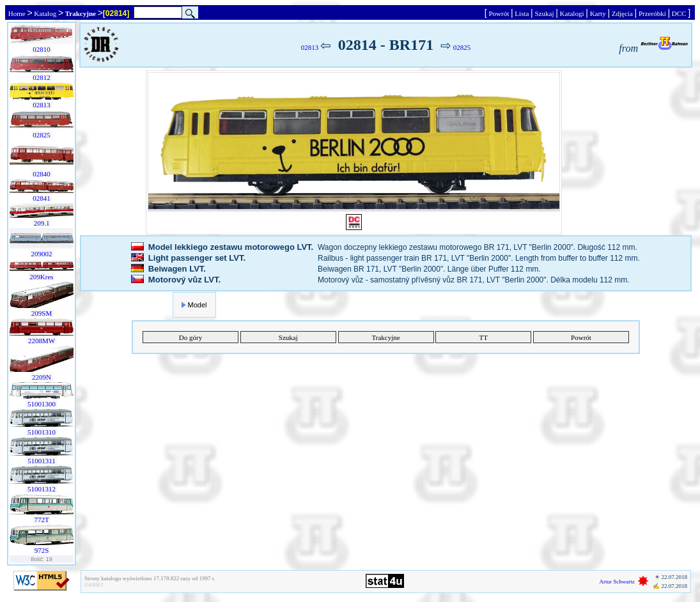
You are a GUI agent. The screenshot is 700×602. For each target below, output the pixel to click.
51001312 (42, 489)
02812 (42, 77)
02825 (42, 135)
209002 (42, 254)
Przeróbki (652, 13)
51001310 (42, 432)
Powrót (499, 13)
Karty (598, 13)
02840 (42, 174)
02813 (42, 105)
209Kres (42, 277)
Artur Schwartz (617, 582)
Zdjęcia (622, 13)
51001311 (41, 461)
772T (42, 520)
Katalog (45, 13)
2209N (41, 377)
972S (42, 550)
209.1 (42, 223)
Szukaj (544, 13)
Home (17, 13)
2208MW (41, 341)
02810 (42, 49)
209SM (42, 313)
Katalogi (572, 13)
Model (198, 305)
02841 (42, 198)
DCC (679, 13)
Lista (522, 13)
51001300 (42, 404)
